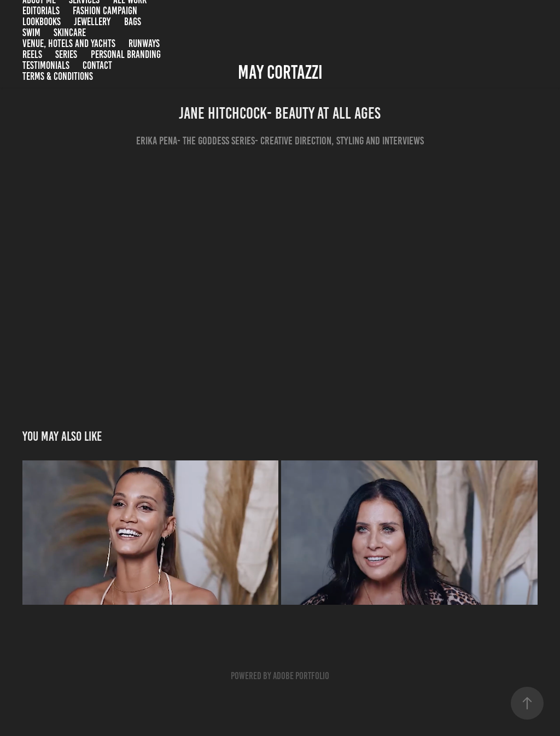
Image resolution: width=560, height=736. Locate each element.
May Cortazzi (280, 72)
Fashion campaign (105, 11)
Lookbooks (42, 22)
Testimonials (46, 65)
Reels (32, 54)
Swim (31, 33)
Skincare (70, 33)
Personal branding (126, 54)
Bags (133, 22)
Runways (144, 43)
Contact (97, 65)
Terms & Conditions (58, 76)
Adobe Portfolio (301, 676)
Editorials (41, 11)
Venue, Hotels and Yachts (69, 43)
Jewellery (92, 22)
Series (66, 54)
